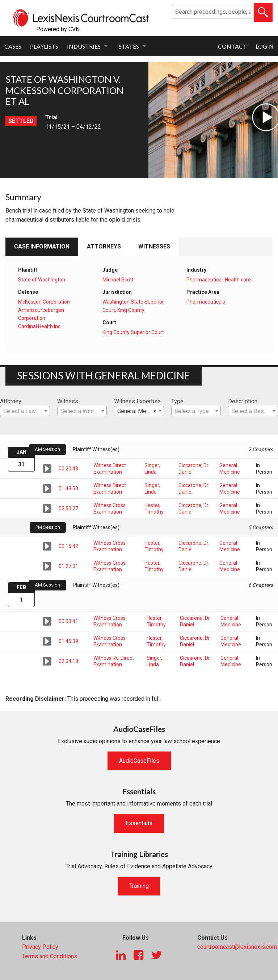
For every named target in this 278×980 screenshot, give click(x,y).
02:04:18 (68, 661)
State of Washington (42, 280)
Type (177, 401)
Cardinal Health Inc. (40, 326)
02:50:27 (68, 508)
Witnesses (154, 246)
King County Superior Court (133, 332)
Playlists (44, 46)
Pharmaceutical (205, 280)
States (129, 46)
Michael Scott (118, 280)
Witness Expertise (137, 401)
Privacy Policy (40, 947)
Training (139, 886)
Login (265, 46)
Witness (68, 401)
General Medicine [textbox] (139, 411)
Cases (13, 46)
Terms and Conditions (50, 956)
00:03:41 (68, 621)
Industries (84, 46)
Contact (232, 46)
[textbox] (25, 411)
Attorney (11, 401)
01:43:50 (68, 489)
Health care (238, 280)
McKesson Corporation (44, 302)
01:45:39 (68, 641)
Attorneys (104, 246)
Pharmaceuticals (206, 302)
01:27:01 (68, 566)
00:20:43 (68, 469)
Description (243, 401)
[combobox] (25, 411)
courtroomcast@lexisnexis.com (237, 947)
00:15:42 (68, 546)
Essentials (139, 823)
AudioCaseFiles (139, 761)
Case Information (42, 246)
